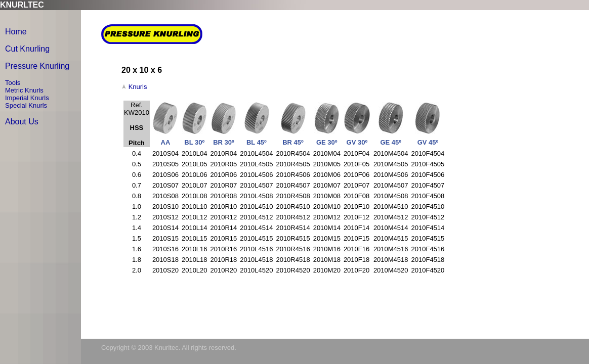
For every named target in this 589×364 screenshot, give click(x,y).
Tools (13, 83)
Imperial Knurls (27, 98)
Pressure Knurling (37, 66)
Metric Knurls (24, 90)
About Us (22, 122)
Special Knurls (26, 105)
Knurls (138, 87)
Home (16, 32)
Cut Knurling (27, 49)
